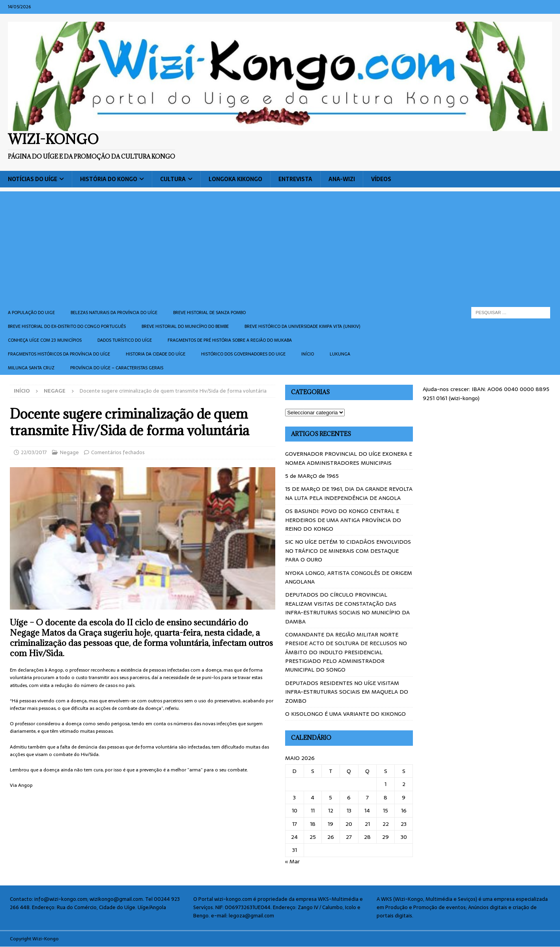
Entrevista (295, 179)
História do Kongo (109, 179)
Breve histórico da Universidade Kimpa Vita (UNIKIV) (302, 326)
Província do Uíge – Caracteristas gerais (117, 368)
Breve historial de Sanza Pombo (209, 313)
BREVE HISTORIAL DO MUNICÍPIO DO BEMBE (185, 326)
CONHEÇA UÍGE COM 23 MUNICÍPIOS (45, 340)
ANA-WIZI (342, 179)
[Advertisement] (280, 247)
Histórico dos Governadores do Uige (243, 354)
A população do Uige (31, 313)
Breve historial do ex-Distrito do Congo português (67, 326)
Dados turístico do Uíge (125, 340)
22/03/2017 (34, 452)
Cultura (173, 179)
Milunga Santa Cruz (31, 368)
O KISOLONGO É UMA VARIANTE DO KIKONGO (345, 714)
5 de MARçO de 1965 (312, 476)
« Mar (292, 861)
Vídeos (381, 179)
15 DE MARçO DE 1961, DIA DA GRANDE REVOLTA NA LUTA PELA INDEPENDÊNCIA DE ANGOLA (349, 493)
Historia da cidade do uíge (156, 354)
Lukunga (340, 354)
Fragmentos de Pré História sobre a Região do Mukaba (230, 340)
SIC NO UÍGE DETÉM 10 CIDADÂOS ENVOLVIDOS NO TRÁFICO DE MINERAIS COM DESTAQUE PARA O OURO (348, 551)
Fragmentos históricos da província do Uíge (59, 354)
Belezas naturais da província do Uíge (114, 313)
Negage (69, 452)
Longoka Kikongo (235, 179)
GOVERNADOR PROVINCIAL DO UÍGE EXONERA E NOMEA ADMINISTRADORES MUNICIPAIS (349, 458)
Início (308, 354)
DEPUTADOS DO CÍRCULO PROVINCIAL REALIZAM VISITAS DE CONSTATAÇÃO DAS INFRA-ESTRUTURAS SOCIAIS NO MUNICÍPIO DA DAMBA (347, 608)
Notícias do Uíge (33, 179)
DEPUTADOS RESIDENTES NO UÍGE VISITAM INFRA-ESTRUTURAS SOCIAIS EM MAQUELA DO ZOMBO (347, 692)
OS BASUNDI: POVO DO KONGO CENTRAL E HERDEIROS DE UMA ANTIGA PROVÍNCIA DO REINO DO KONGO (343, 520)
